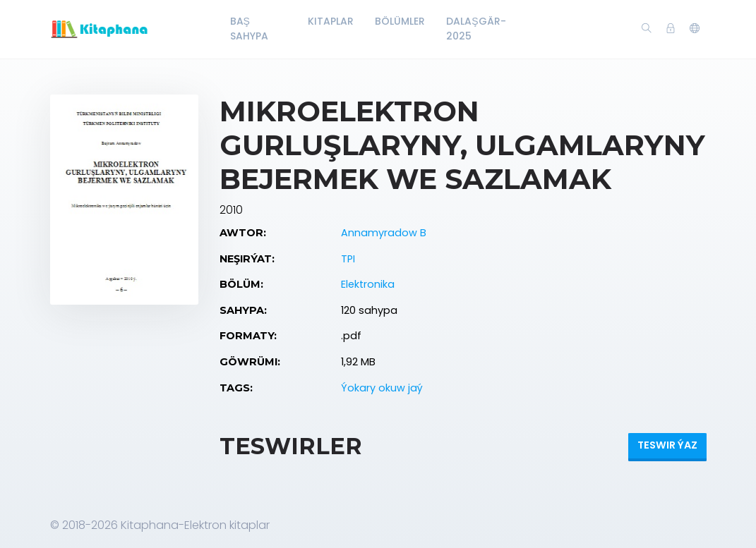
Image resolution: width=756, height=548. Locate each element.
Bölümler (400, 21)
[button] (695, 29)
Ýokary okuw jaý (382, 388)
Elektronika (368, 284)
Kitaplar (331, 21)
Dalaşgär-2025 (476, 29)
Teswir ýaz (667, 445)
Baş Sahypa (249, 29)
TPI (348, 259)
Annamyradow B (384, 233)
